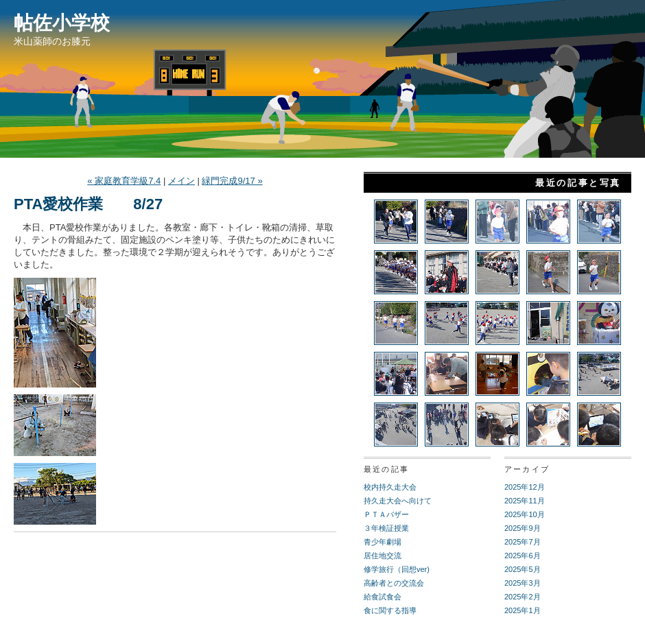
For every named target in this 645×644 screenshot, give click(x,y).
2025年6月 (523, 556)
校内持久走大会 (390, 487)
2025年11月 (525, 501)
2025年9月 (523, 528)
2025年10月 (525, 514)
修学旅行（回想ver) (397, 569)
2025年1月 (523, 610)
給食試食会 (383, 597)
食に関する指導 (390, 610)
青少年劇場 (383, 542)
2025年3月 (523, 583)
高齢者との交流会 (394, 583)
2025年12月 (525, 487)
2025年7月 (523, 542)
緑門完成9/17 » (232, 181)
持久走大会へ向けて (398, 501)
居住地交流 (383, 556)
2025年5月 (523, 569)
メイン (181, 181)
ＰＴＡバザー (386, 514)
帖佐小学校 (62, 23)
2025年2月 (523, 597)
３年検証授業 (386, 528)
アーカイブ (527, 469)
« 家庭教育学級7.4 (124, 181)
